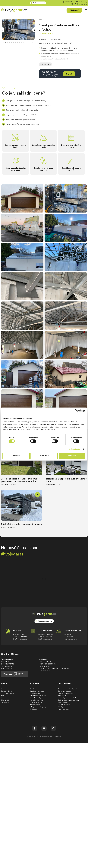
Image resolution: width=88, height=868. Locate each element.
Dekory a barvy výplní (66, 692)
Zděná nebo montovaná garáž (69, 698)
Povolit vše (72, 456)
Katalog (42, 20)
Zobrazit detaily (75, 449)
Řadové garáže (35, 692)
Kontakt (4, 696)
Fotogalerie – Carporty (38, 705)
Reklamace (5, 701)
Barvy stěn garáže (64, 689)
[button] (4, 30)
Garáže (4, 687)
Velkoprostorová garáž (38, 694)
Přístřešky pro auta (8, 692)
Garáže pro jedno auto (38, 687)
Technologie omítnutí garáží (68, 687)
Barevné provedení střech (67, 696)
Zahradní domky (7, 689)
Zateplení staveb (64, 703)
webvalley (58, 735)
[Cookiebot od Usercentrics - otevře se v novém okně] (76, 411)
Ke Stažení (33, 707)
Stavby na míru (63, 705)
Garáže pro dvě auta (37, 689)
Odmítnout (16, 456)
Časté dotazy (63, 701)
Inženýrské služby (64, 707)
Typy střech (62, 694)
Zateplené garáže (36, 701)
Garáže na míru (35, 703)
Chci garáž (5, 698)
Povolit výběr (44, 456)
